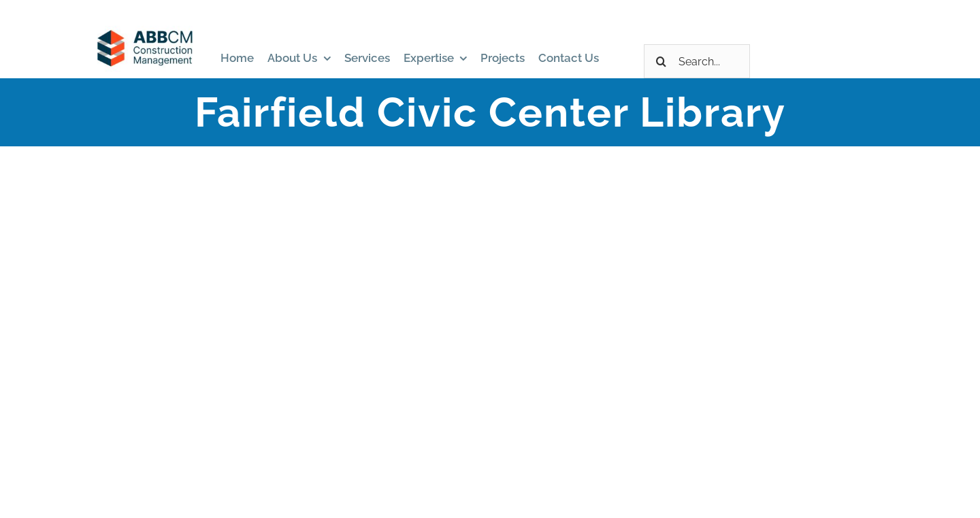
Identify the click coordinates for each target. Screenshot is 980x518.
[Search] (661, 61)
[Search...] (697, 61)
